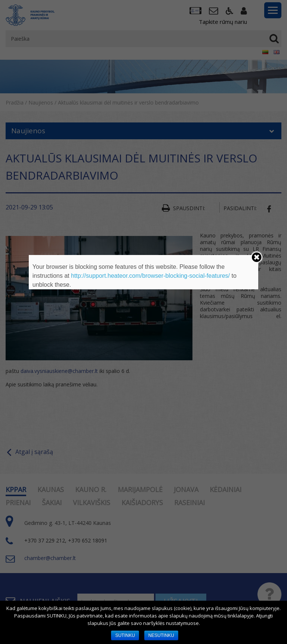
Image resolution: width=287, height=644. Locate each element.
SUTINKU (125, 635)
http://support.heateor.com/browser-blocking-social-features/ (150, 276)
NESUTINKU (161, 635)
